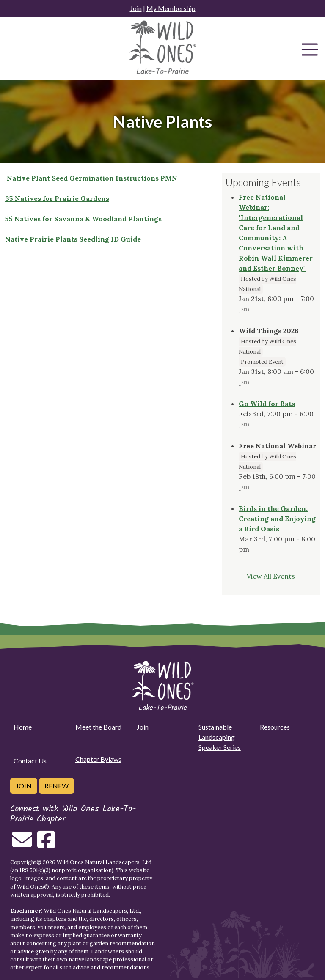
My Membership (171, 8)
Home (23, 727)
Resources (275, 727)
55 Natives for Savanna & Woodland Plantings (83, 219)
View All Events (271, 576)
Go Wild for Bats (267, 404)
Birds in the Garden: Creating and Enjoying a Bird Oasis (277, 519)
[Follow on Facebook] (46, 845)
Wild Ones (30, 887)
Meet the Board (98, 727)
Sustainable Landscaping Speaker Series (220, 737)
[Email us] (22, 845)
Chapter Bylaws (98, 759)
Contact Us (30, 761)
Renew (56, 786)
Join (136, 8)
